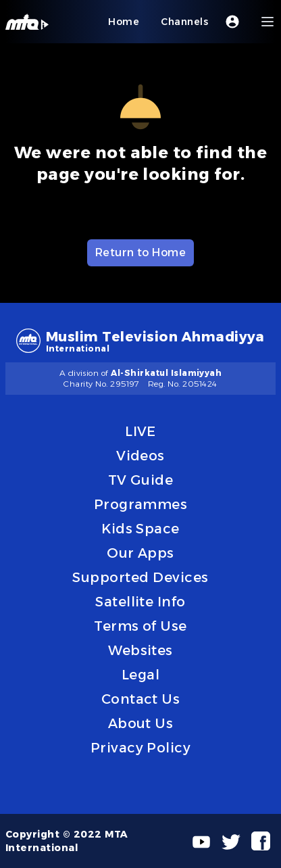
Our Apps (140, 553)
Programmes (141, 504)
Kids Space (140, 529)
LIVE (140, 431)
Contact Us (141, 699)
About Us (141, 723)
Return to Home (141, 252)
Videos (140, 456)
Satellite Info (140, 602)
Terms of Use (140, 626)
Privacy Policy (141, 748)
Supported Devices (140, 577)
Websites (140, 650)
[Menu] (267, 22)
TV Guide (141, 480)
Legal (140, 675)
